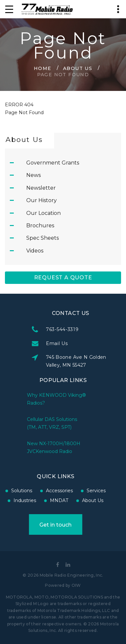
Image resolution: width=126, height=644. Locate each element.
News (33, 175)
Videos (35, 251)
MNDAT (38, 500)
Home (43, 68)
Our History (42, 200)
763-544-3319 (84, 329)
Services (75, 491)
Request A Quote (63, 278)
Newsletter (41, 188)
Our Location (43, 213)
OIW (76, 585)
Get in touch (34, 525)
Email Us (79, 343)
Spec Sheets (42, 238)
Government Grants (53, 163)
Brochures (40, 226)
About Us (78, 68)
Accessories (38, 491)
